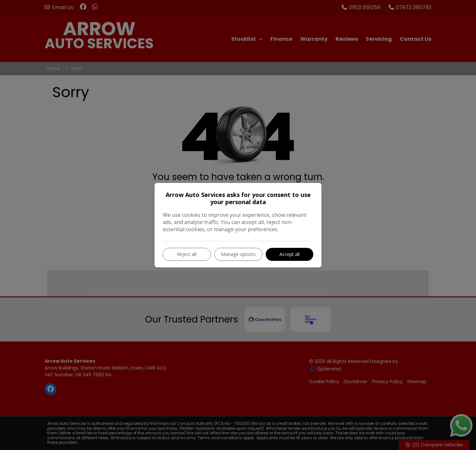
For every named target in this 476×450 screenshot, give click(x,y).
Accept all (290, 254)
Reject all (187, 254)
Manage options (238, 254)
